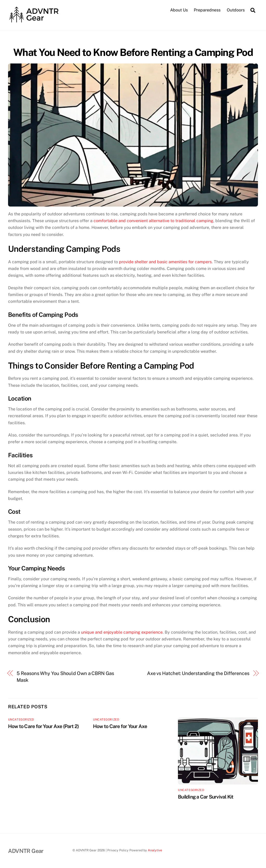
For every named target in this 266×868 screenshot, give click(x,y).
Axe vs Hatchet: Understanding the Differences (198, 673)
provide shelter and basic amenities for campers (165, 262)
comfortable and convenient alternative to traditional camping (153, 221)
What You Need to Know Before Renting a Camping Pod (133, 52)
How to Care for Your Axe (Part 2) (44, 726)
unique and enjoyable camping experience (122, 632)
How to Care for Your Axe (120, 726)
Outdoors (236, 10)
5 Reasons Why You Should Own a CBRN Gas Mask (65, 677)
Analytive (155, 850)
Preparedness (207, 10)
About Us (179, 10)
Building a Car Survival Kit (206, 797)
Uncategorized (21, 719)
